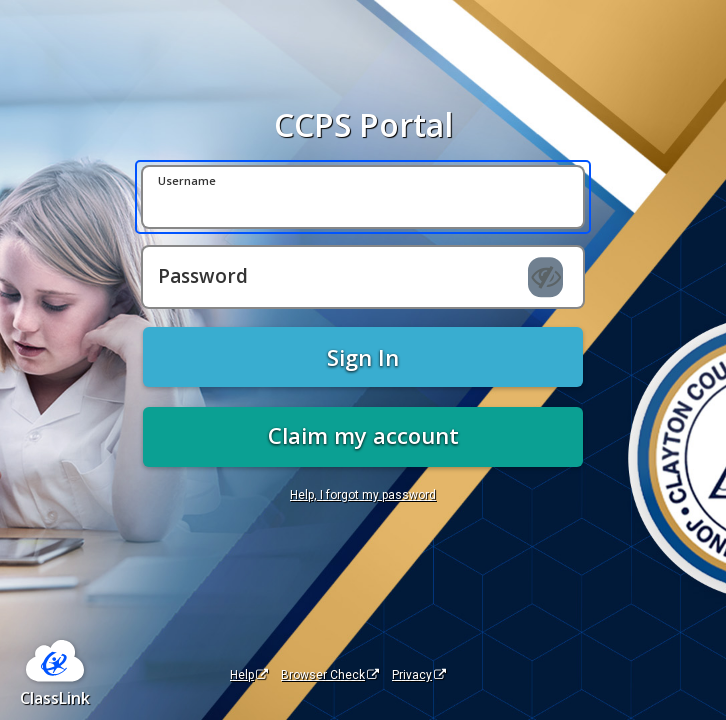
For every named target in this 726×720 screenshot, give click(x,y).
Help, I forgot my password (363, 495)
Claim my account (363, 435)
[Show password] (545, 277)
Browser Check (330, 675)
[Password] (363, 277)
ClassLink (55, 698)
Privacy (419, 675)
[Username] (363, 197)
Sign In (363, 357)
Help (249, 675)
